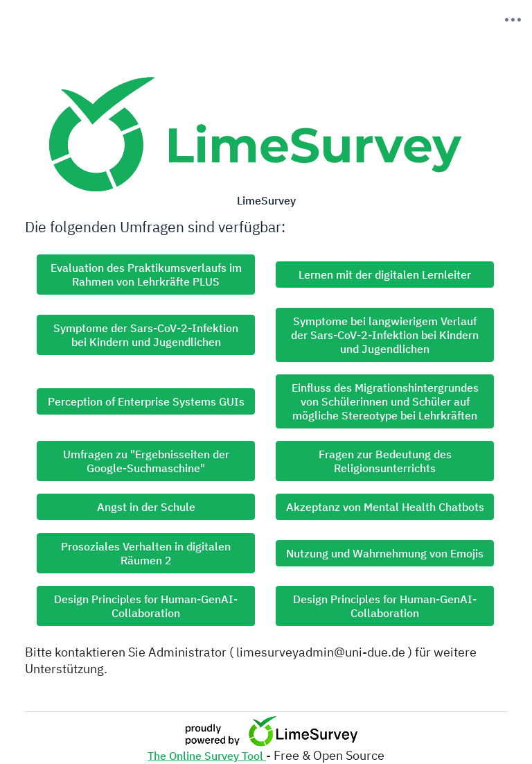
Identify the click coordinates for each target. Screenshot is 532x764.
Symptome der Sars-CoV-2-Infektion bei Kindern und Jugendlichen (146, 335)
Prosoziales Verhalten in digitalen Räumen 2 (146, 553)
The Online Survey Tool (207, 756)
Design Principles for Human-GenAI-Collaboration (146, 606)
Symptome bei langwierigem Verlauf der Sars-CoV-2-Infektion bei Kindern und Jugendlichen (385, 335)
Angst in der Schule (146, 507)
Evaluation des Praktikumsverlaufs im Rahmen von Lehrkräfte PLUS (146, 275)
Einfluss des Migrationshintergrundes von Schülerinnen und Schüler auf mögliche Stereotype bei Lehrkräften (385, 401)
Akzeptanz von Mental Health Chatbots (385, 507)
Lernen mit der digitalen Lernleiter (385, 275)
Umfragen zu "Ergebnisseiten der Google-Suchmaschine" (146, 461)
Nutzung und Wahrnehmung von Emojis (385, 553)
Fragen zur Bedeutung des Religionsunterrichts (385, 461)
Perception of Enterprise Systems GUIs (146, 401)
